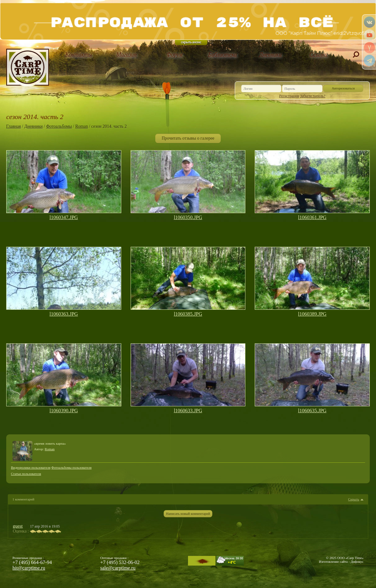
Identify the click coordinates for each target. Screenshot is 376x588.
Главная (14, 126)
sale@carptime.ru (118, 568)
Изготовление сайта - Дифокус (341, 562)
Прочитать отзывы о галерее (188, 138)
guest (18, 526)
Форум (174, 55)
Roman (81, 126)
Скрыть (354, 499)
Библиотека (223, 55)
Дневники (271, 55)
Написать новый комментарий (188, 514)
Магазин (126, 55)
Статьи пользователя (26, 474)
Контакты (79, 55)
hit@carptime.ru (29, 568)
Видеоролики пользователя (31, 467)
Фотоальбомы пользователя (72, 467)
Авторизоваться (343, 88)
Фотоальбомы (59, 126)
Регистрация (289, 96)
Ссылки (319, 55)
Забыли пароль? (313, 96)
